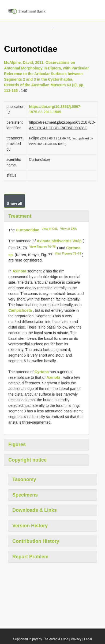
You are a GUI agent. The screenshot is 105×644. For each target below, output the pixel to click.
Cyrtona (42, 372)
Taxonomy (24, 479)
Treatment (20, 216)
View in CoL (50, 229)
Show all (15, 204)
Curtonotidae (27, 230)
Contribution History (36, 541)
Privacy (76, 639)
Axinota (19, 271)
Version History (30, 526)
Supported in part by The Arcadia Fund (41, 639)
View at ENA (69, 229)
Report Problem (30, 557)
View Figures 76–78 (42, 247)
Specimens (25, 495)
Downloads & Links (35, 510)
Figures (17, 444)
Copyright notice (27, 460)
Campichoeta (20, 310)
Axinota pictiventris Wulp (59, 241)
